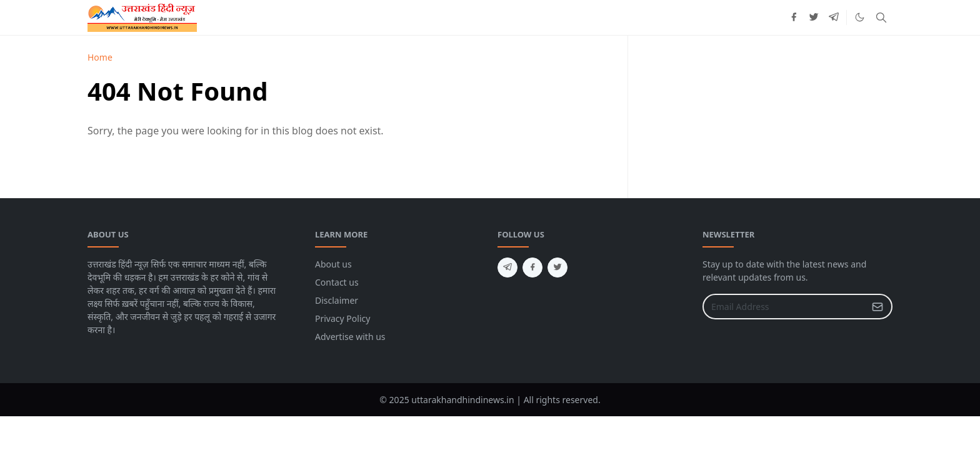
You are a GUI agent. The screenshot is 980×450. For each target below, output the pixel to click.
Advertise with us (350, 337)
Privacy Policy (342, 318)
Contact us (337, 282)
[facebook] (794, 17)
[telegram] (834, 17)
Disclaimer (337, 300)
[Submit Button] (877, 307)
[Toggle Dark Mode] (860, 17)
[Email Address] (784, 307)
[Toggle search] (881, 17)
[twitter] (814, 17)
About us (333, 264)
